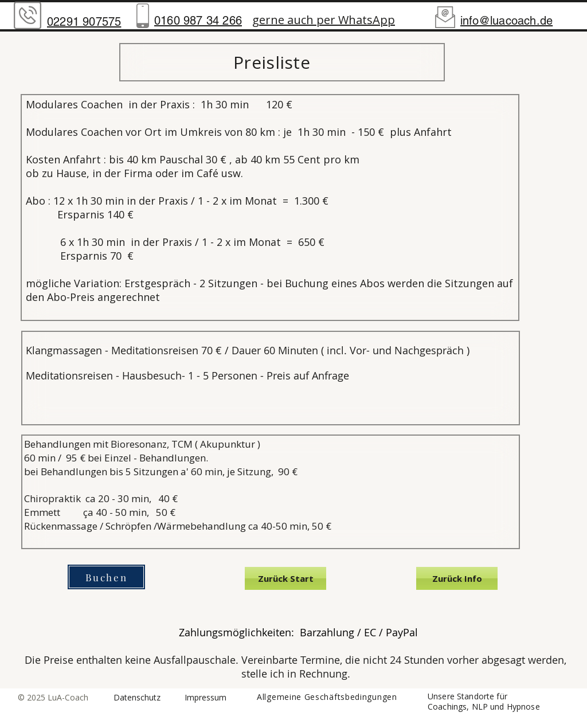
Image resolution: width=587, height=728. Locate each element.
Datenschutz (137, 697)
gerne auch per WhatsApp (324, 20)
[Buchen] (106, 577)
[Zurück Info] (457, 578)
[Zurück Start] (285, 578)
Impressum (206, 697)
